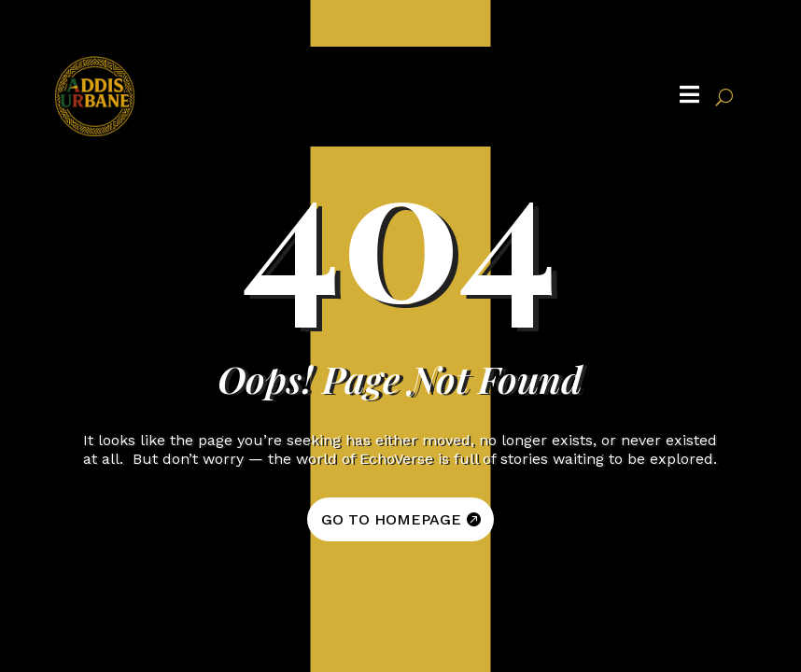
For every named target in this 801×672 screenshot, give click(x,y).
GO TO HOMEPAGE (391, 519)
